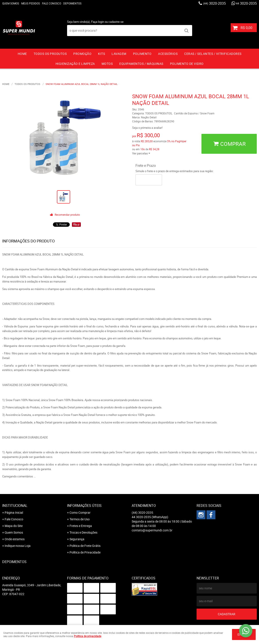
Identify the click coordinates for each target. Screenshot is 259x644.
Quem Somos (11, 3)
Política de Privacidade (85, 552)
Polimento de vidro (187, 64)
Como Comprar (80, 512)
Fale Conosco (52, 3)
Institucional (15, 506)
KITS (101, 54)
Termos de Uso (80, 519)
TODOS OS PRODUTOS (50, 54)
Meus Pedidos (31, 3)
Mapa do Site (14, 526)
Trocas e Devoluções (83, 532)
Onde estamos (15, 539)
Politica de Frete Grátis (85, 546)
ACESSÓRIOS (168, 54)
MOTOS (107, 64)
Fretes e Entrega (81, 526)
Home (22, 54)
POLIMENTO (142, 54)
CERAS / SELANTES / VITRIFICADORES (213, 54)
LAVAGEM (119, 54)
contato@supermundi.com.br (152, 530)
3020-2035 (215, 3)
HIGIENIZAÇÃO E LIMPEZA (75, 64)
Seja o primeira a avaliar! (147, 128)
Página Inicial (14, 512)
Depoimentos (72, 3)
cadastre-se (116, 22)
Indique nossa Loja (18, 546)
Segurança (77, 539)
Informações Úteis (84, 506)
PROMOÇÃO (82, 54)
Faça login (98, 22)
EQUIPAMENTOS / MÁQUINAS (141, 64)
